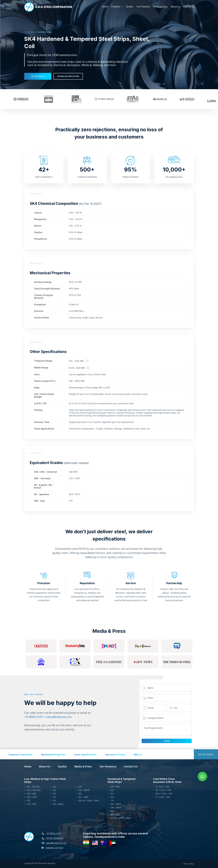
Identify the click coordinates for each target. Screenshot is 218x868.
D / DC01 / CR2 (162, 787)
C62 (54, 790)
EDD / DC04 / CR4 (164, 794)
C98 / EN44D (84, 790)
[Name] (167, 688)
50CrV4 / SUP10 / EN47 (89, 801)
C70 (54, 797)
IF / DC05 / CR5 (163, 797)
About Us (175, 7)
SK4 (80, 794)
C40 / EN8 (31, 794)
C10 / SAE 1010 (33, 787)
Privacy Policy (189, 864)
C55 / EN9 (31, 804)
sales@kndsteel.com (59, 717)
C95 (80, 787)
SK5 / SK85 (83, 797)
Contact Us (189, 7)
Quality (130, 7)
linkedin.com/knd (54, 848)
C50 (29, 801)
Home (105, 7)
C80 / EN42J (58, 804)
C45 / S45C (32, 797)
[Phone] (154, 708)
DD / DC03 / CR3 (163, 790)
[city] (180, 708)
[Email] (167, 698)
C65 (54, 794)
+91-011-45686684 (54, 838)
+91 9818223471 (34, 717)
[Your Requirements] (167, 735)
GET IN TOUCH (38, 76)
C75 (54, 801)
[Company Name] (167, 718)
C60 (54, 787)
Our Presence (143, 7)
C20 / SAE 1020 (34, 790)
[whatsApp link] (202, 776)
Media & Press (160, 7)
